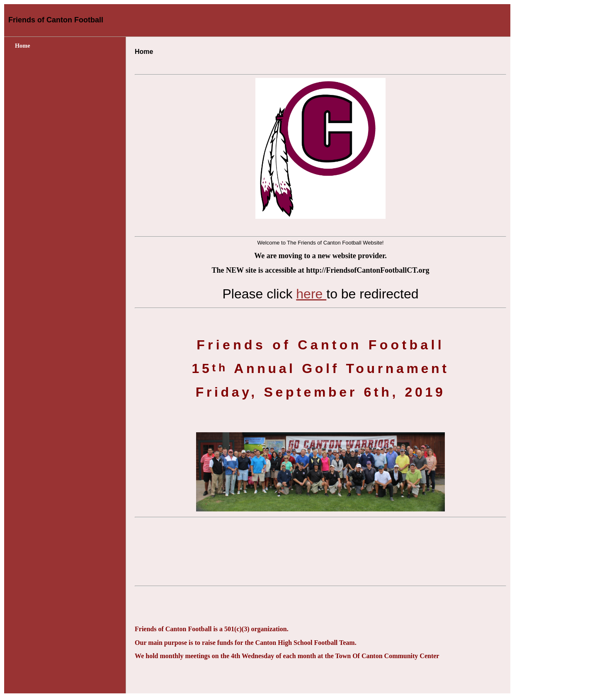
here (311, 294)
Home (23, 46)
